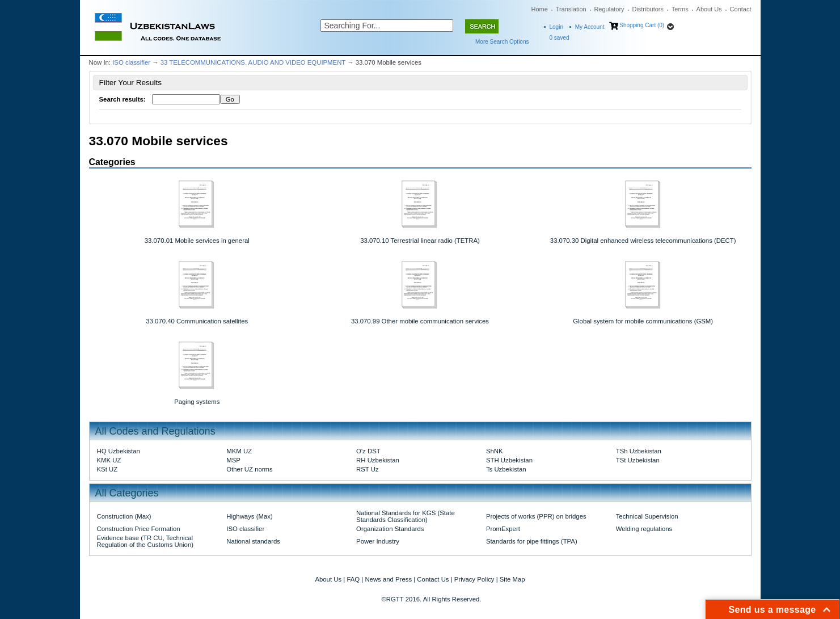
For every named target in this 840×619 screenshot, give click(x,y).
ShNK (495, 451)
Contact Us (433, 579)
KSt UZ (107, 469)
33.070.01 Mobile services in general (197, 241)
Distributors (648, 9)
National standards (253, 541)
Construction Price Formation (139, 529)
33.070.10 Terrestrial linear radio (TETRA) (420, 241)
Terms (680, 9)
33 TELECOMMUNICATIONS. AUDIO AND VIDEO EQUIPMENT (253, 62)
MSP (233, 460)
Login (556, 27)
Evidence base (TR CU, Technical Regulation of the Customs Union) (145, 541)
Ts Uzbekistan (506, 469)
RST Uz (368, 469)
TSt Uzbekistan (638, 460)
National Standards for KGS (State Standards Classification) (406, 516)
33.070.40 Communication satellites (197, 321)
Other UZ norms (249, 469)
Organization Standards (390, 529)
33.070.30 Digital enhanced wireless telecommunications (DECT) (643, 241)
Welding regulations (644, 529)
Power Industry (378, 541)
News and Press (388, 579)
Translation (571, 9)
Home (540, 9)
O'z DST (368, 451)
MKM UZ (239, 451)
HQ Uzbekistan (119, 451)
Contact (741, 9)
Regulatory (609, 9)
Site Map (512, 579)
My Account (590, 27)
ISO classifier (131, 62)
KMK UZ (109, 460)
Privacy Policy (474, 579)
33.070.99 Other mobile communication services (420, 321)
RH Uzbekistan (378, 460)
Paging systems (197, 402)
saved (560, 38)
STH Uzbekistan (509, 460)
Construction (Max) (124, 516)
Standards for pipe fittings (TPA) (532, 541)
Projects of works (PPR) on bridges (536, 516)
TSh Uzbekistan (639, 451)
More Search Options (502, 42)
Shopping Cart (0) (642, 25)
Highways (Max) (249, 516)
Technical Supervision (647, 516)
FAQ (353, 579)
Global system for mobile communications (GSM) (643, 321)
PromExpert (503, 529)
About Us (709, 9)
